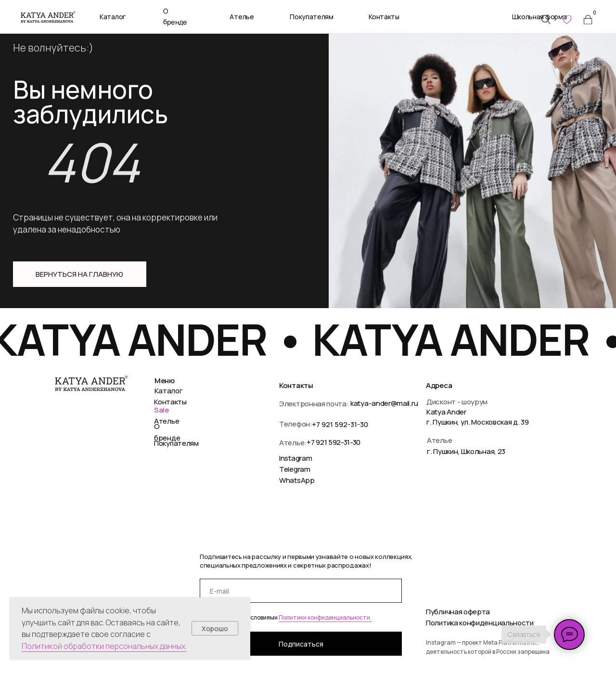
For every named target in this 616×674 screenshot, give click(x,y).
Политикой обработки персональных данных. (104, 646)
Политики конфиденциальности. (325, 617)
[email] (301, 591)
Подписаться (301, 644)
